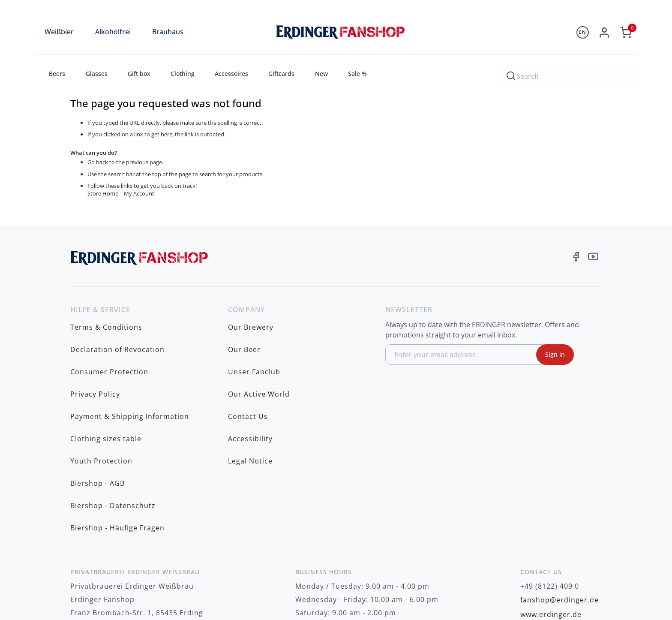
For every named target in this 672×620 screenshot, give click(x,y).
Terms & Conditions (106, 323)
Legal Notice (250, 403)
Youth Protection (101, 403)
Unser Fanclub (254, 349)
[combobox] (567, 75)
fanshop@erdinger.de (559, 509)
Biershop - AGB (97, 416)
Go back (98, 162)
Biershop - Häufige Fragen (117, 442)
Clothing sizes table (106, 389)
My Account (139, 193)
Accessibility (250, 389)
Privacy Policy (95, 363)
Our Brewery (251, 323)
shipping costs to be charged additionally (541, 595)
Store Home (103, 193)
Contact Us (248, 376)
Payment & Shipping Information (130, 376)
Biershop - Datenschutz (113, 429)
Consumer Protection (109, 349)
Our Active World (259, 363)
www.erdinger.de (551, 523)
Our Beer (244, 336)
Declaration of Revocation (117, 336)
